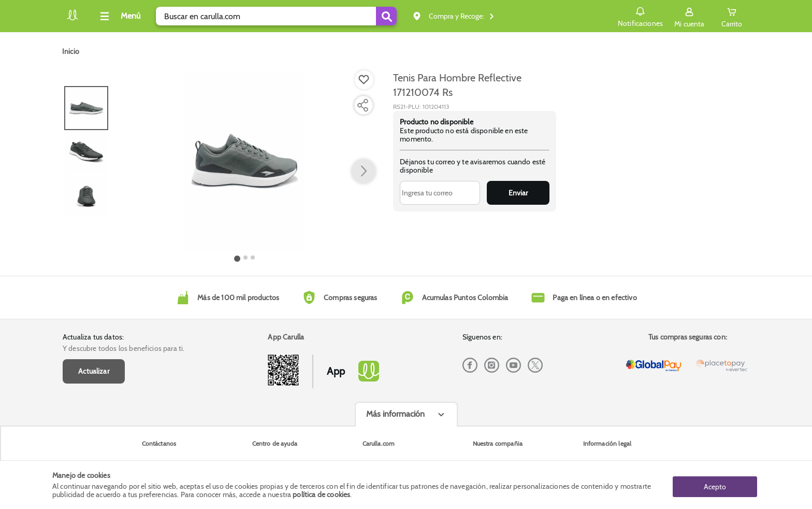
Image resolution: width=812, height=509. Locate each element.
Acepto (715, 485)
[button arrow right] (364, 172)
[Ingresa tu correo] (440, 193)
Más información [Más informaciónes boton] (395, 414)
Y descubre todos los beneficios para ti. (124, 348)
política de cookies (321, 494)
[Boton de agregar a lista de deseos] (364, 80)
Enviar (518, 193)
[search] (276, 16)
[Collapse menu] (119, 16)
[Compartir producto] (363, 105)
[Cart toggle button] (732, 16)
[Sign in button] (689, 16)
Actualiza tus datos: (93, 337)
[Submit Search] (386, 16)
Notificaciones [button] (640, 16)
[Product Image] (245, 161)
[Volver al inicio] (72, 19)
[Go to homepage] (71, 51)
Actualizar (94, 371)
